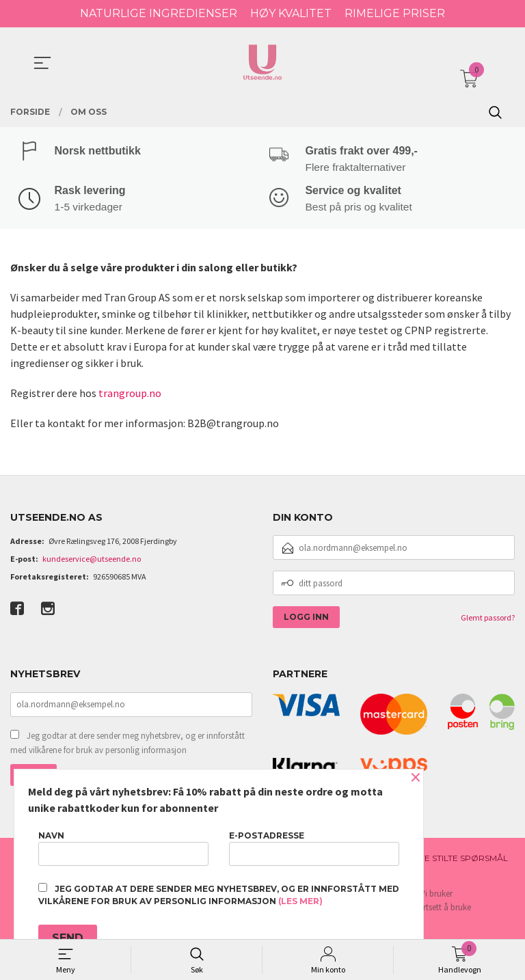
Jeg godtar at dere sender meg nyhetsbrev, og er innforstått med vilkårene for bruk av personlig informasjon (127, 745)
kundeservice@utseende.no (92, 560)
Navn (123, 848)
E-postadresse (314, 848)
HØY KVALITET (291, 13)
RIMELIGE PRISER (395, 13)
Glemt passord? (488, 619)
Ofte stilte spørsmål (458, 859)
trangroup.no (130, 394)
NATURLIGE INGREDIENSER (159, 13)
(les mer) (300, 901)
